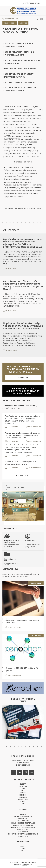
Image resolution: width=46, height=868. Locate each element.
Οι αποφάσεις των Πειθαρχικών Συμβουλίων (33, 544)
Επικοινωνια (23, 832)
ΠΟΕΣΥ (23, 793)
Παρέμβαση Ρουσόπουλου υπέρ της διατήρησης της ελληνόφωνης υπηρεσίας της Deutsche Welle (23, 326)
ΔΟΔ (23, 788)
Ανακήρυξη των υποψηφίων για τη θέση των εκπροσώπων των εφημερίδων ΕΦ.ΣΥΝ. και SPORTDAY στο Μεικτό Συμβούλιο (23, 243)
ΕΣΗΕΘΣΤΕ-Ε (23, 799)
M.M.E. (23, 804)
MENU (4, 3)
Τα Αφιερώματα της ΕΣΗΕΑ (13, 562)
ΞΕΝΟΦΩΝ (23, 786)
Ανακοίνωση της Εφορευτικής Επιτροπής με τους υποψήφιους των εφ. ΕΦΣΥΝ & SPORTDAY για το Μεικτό (23, 285)
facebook (14, 772)
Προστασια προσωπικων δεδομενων (23, 834)
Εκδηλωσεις (23, 819)
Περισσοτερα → (23, 475)
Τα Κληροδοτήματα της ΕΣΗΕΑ (13, 543)
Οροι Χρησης (23, 836)
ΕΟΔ (23, 791)
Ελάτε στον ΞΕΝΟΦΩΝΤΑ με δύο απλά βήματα (22, 669)
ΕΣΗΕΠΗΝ (23, 797)
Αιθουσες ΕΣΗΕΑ (16, 487)
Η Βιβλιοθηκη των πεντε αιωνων (23, 823)
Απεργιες (23, 23)
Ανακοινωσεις (10, 23)
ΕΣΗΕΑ (23, 11)
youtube (32, 772)
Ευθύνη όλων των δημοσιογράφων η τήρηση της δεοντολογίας (21, 463)
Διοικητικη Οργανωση (23, 816)
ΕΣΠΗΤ (23, 802)
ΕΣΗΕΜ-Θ (23, 795)
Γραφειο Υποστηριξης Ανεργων (23, 827)
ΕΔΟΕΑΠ (23, 784)
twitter (20, 772)
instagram (26, 772)
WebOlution (27, 865)
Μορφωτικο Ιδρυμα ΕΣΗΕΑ (23, 825)
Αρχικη (23, 814)
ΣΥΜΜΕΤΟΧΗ (23, 377)
